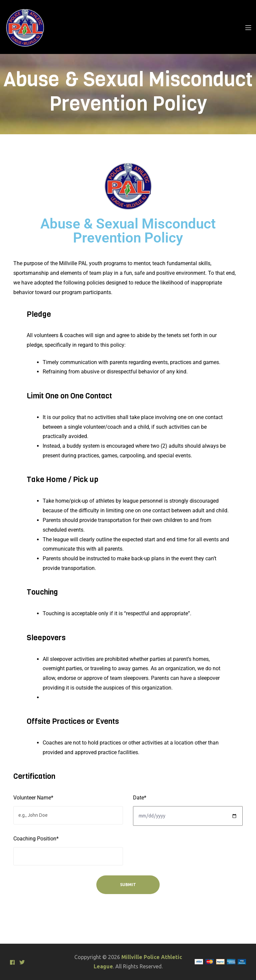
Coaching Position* (36, 839)
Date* (140, 798)
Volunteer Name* (33, 798)
